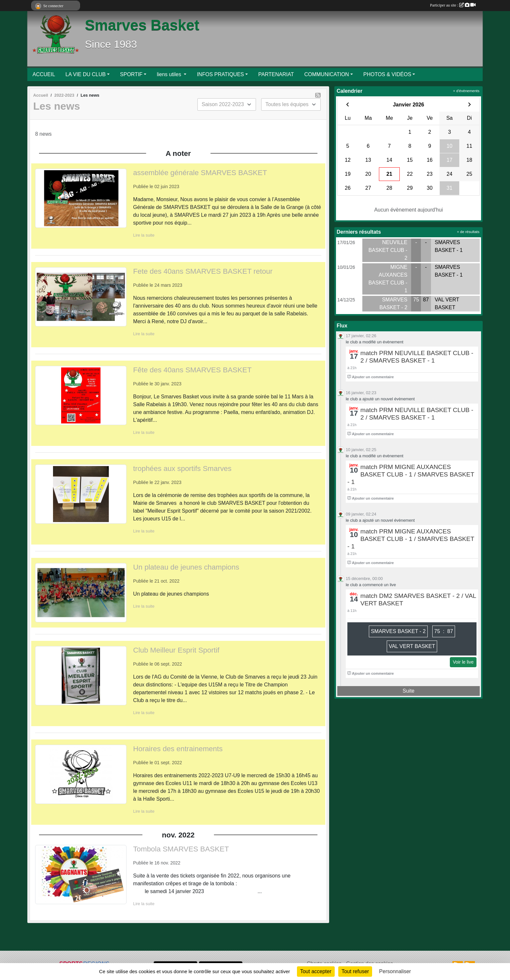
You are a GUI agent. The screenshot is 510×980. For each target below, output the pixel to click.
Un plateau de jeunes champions (186, 567)
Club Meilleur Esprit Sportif (176, 650)
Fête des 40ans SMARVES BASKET (192, 370)
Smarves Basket (142, 25)
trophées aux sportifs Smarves (182, 469)
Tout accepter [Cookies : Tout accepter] (316, 971)
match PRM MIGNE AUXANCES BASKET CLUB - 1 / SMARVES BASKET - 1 (411, 474)
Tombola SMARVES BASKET (181, 849)
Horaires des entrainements (178, 749)
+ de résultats (468, 232)
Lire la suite (144, 235)
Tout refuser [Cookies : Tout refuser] (355, 971)
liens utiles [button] (170, 74)
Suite (409, 691)
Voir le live (463, 662)
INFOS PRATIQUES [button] (220, 74)
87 (426, 300)
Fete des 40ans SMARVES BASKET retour (203, 271)
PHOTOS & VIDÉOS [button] (387, 74)
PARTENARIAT (276, 74)
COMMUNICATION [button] (326, 74)
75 (416, 300)
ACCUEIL (44, 74)
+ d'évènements (466, 91)
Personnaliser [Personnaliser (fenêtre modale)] (395, 971)
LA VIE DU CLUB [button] (86, 74)
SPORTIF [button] (131, 74)
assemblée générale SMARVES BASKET (200, 173)
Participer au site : (453, 5)
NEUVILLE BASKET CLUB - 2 (388, 250)
